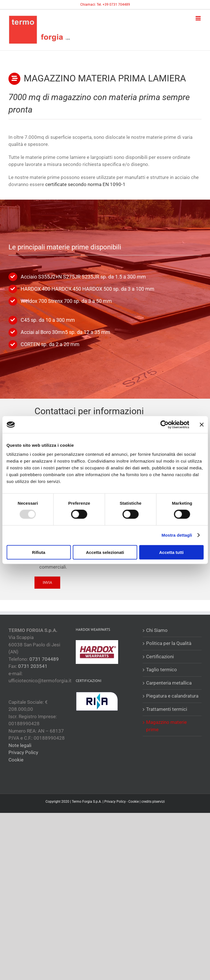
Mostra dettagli (177, 535)
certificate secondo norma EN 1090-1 (85, 184)
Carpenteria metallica (169, 683)
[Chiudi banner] (202, 425)
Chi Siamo (157, 630)
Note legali (20, 745)
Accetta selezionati (105, 552)
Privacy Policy (23, 752)
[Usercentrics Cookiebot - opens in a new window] (164, 425)
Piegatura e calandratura (172, 696)
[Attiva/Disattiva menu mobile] (199, 18)
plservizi (159, 802)
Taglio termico (162, 670)
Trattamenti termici (167, 709)
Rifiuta (39, 552)
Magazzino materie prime (166, 726)
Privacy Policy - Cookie (122, 802)
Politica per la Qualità (169, 643)
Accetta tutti (171, 552)
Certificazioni (160, 657)
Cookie (16, 760)
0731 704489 (44, 659)
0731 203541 (33, 666)
